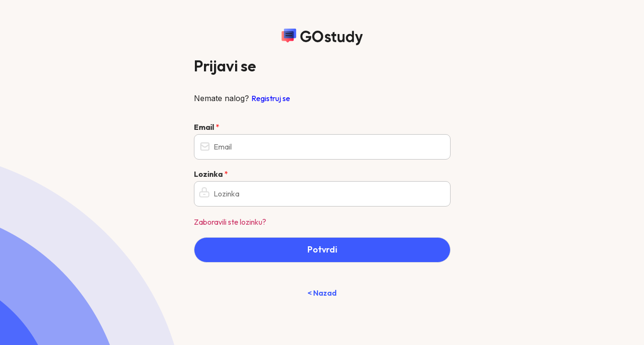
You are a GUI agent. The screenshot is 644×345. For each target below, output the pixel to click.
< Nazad (322, 293)
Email (207, 127)
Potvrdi (322, 249)
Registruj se (271, 98)
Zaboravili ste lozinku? (230, 222)
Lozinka (211, 174)
